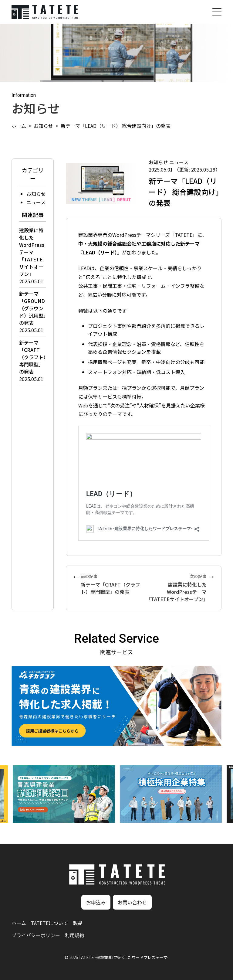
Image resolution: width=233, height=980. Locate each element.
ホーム (19, 126)
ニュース (36, 202)
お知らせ (43, 126)
